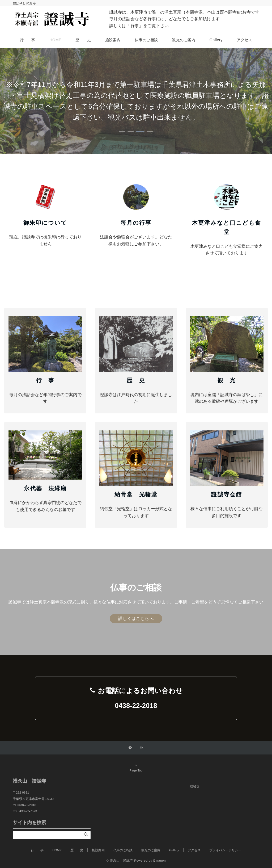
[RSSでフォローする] (142, 748)
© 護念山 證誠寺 (120, 860)
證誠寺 (195, 787)
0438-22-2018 (136, 706)
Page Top (136, 768)
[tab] (122, 132)
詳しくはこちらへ (136, 618)
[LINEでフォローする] (130, 748)
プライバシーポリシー (225, 850)
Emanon (160, 860)
